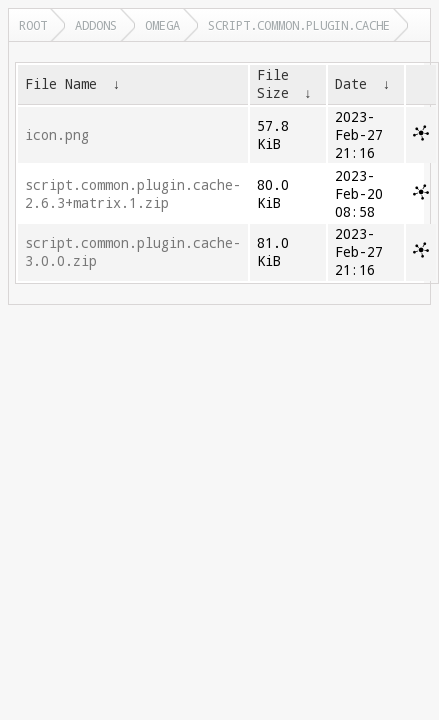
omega (162, 25)
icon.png (57, 135)
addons (96, 25)
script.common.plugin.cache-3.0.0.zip (133, 252)
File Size (273, 84)
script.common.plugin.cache (299, 25)
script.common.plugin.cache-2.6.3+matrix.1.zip (133, 194)
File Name (61, 84)
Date (351, 84)
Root (33, 25)
